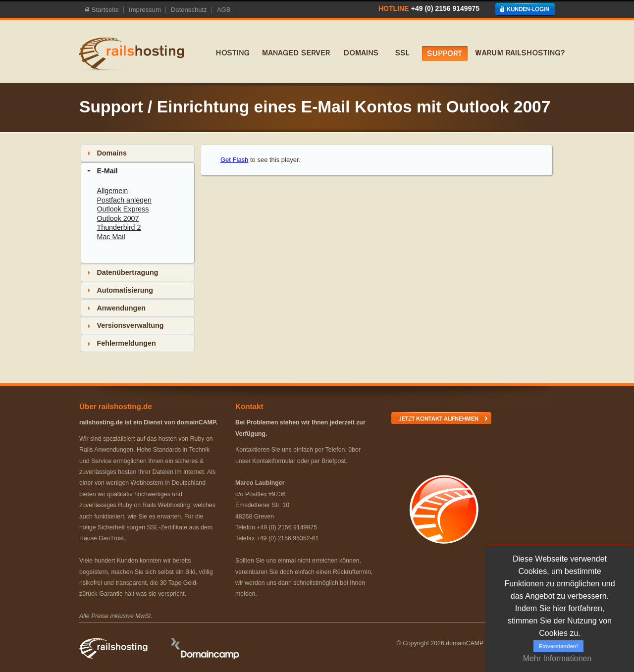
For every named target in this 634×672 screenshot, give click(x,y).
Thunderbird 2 (119, 227)
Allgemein (112, 191)
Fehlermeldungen (126, 343)
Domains (111, 153)
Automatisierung (125, 290)
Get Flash (234, 160)
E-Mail (107, 171)
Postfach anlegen (124, 200)
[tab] (138, 153)
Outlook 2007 (118, 218)
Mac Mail (111, 237)
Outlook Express (123, 209)
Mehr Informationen (557, 658)
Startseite (102, 10)
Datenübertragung (127, 272)
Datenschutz (189, 10)
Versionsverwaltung (130, 325)
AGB (224, 10)
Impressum (145, 10)
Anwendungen (121, 308)
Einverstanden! (558, 646)
